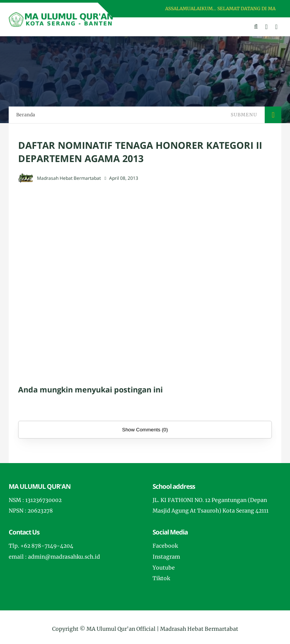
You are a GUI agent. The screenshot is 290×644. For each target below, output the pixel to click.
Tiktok (161, 578)
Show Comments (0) (145, 430)
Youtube (164, 568)
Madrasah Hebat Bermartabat (199, 629)
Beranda (26, 115)
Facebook (165, 546)
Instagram (166, 557)
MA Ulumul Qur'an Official (121, 629)
